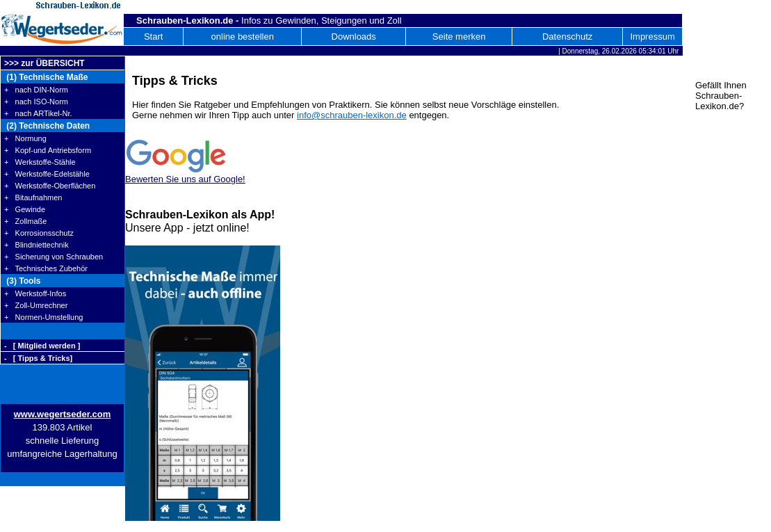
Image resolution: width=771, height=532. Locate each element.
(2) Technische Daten (47, 126)
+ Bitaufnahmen (33, 198)
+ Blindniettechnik (36, 245)
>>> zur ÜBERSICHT (44, 63)
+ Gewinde (25, 209)
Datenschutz (567, 37)
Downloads (354, 37)
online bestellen (243, 37)
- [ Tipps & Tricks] (38, 358)
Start (153, 37)
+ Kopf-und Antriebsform (48, 150)
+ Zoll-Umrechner (36, 305)
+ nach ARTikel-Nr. (38, 113)
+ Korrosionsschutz (39, 233)
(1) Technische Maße (46, 77)
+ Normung (25, 138)
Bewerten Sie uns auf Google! (185, 179)
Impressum (652, 37)
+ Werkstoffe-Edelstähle (47, 174)
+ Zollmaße (25, 221)
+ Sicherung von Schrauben (54, 257)
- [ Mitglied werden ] (42, 346)
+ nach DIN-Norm (36, 90)
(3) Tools (22, 281)
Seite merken (459, 37)
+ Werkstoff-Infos (35, 293)
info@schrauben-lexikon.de (352, 115)
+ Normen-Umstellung (43, 317)
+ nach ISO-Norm (36, 102)
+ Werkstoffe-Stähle (40, 162)
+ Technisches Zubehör (46, 268)
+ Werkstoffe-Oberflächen (50, 186)
